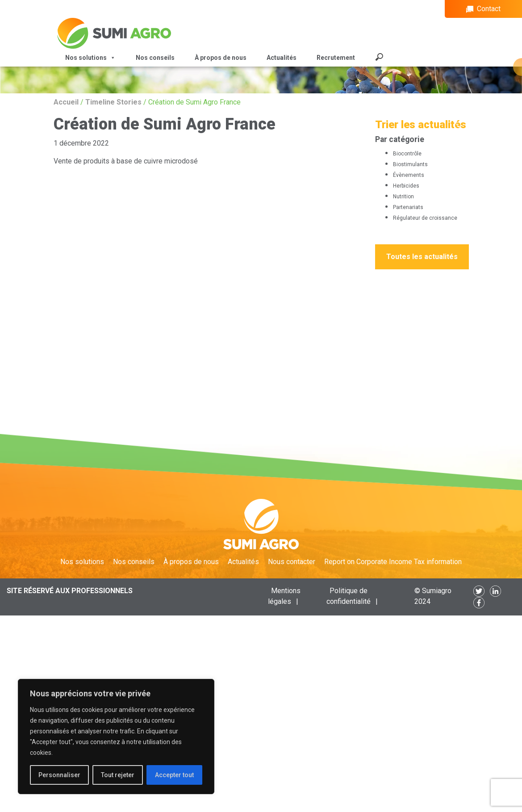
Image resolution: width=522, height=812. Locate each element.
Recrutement (336, 58)
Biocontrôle (407, 154)
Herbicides (406, 186)
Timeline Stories (113, 102)
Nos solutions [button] (90, 58)
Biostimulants (410, 164)
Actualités (282, 58)
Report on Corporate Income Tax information (393, 562)
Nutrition (403, 197)
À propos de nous (221, 58)
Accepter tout (174, 775)
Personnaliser (59, 775)
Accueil (66, 102)
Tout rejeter (118, 775)
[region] (116, 737)
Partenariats (408, 207)
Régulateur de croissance (425, 218)
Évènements (409, 175)
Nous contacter (292, 562)
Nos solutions (82, 562)
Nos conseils (155, 58)
